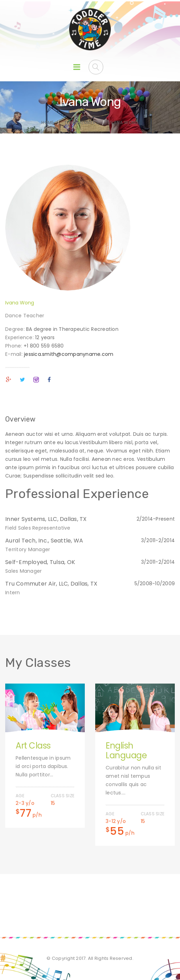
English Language (126, 750)
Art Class (33, 746)
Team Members (81, 122)
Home (48, 122)
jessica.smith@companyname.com (69, 354)
